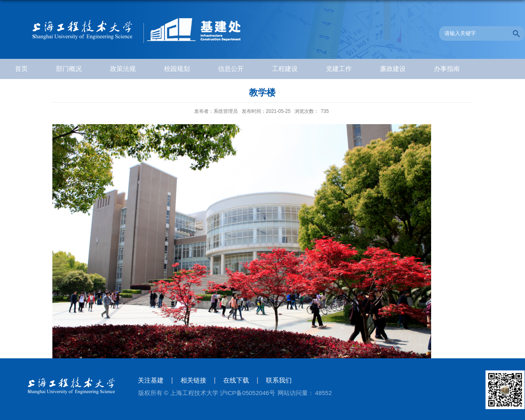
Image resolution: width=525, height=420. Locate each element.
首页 (21, 69)
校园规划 (177, 69)
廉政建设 (393, 69)
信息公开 (231, 69)
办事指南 (447, 69)
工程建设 (285, 69)
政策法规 (123, 69)
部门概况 (69, 69)
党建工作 (339, 69)
